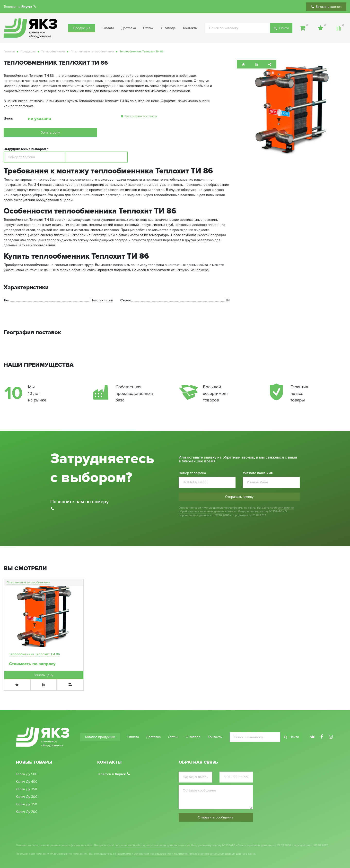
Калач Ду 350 (26, 789)
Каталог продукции (100, 737)
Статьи (148, 28)
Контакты (190, 28)
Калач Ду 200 (27, 812)
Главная (9, 52)
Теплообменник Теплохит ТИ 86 (34, 654)
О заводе (168, 28)
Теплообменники (53, 52)
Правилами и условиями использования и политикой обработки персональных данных (175, 854)
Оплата (108, 28)
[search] (249, 28)
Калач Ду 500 (27, 774)
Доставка (129, 28)
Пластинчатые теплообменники (92, 52)
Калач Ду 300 (27, 797)
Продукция (82, 28)
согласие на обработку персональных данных (146, 845)
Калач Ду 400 (27, 782)
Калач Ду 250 (26, 804)
